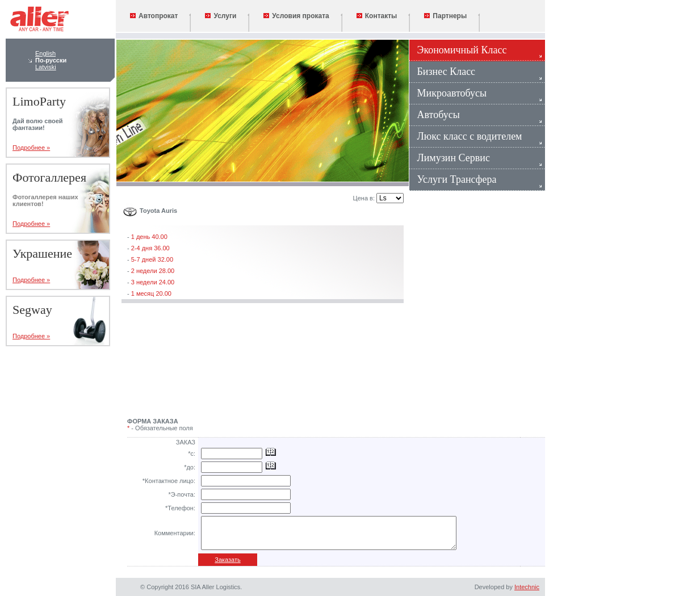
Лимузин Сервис (450, 158)
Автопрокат (154, 16)
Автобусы (435, 115)
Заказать (228, 560)
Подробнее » (31, 148)
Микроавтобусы (448, 93)
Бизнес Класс (442, 72)
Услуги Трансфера (453, 179)
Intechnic (527, 587)
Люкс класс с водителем (466, 136)
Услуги (221, 16)
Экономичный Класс (458, 50)
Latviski (46, 67)
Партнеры (445, 16)
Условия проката (296, 16)
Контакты (377, 16)
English (45, 53)
